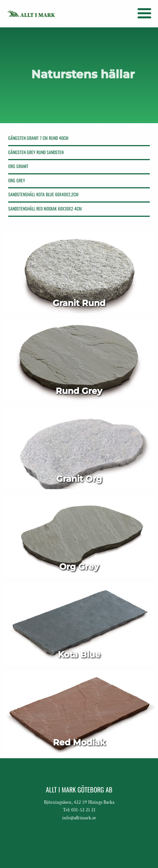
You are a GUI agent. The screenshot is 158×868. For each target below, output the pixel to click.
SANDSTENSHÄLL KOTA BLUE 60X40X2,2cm (43, 194)
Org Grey (17, 180)
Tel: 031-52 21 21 (79, 810)
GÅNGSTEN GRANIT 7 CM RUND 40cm (38, 138)
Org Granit (18, 166)
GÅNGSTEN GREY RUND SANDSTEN (36, 152)
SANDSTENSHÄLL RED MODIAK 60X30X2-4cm (45, 209)
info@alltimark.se (79, 818)
